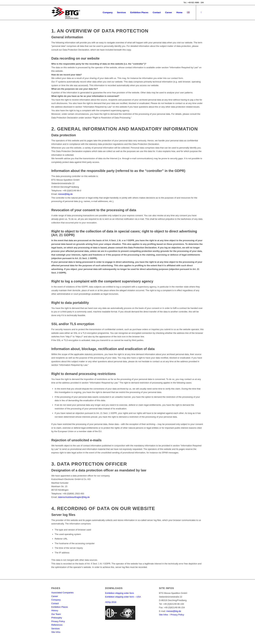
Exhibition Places (60, 607)
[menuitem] (108, 13)
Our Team (56, 614)
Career (55, 596)
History (55, 610)
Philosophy (57, 618)
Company (56, 600)
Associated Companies (63, 593)
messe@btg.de (65, 194)
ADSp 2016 (111, 602)
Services (56, 629)
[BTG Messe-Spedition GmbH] (66, 13)
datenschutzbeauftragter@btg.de (74, 497)
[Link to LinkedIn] (201, 12)
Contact (55, 603)
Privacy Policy (58, 621)
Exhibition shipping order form (120, 593)
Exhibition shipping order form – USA (123, 597)
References (57, 625)
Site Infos (56, 632)
